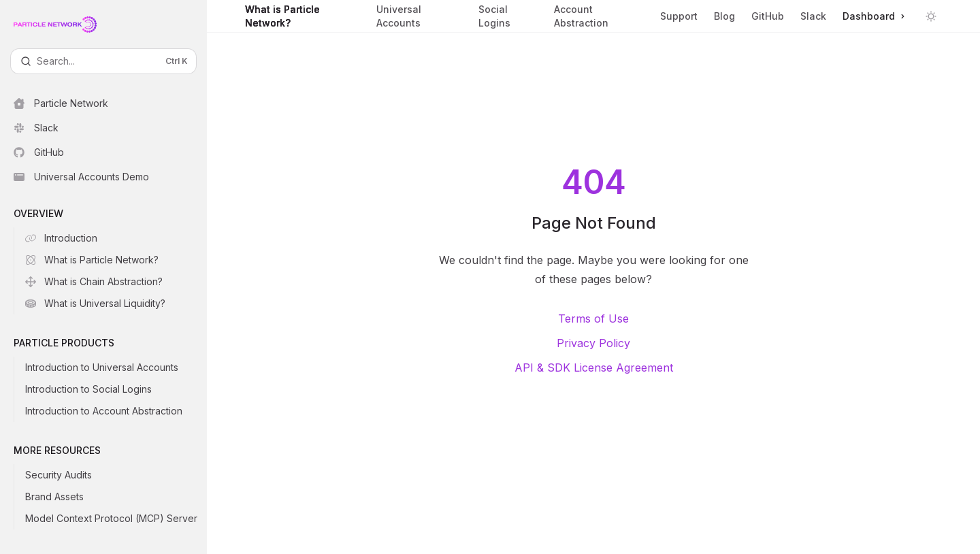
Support (679, 21)
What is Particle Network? (303, 18)
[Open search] (103, 61)
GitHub (768, 16)
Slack (813, 16)
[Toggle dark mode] (931, 16)
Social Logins (508, 18)
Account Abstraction (599, 18)
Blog (724, 16)
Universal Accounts (419, 18)
